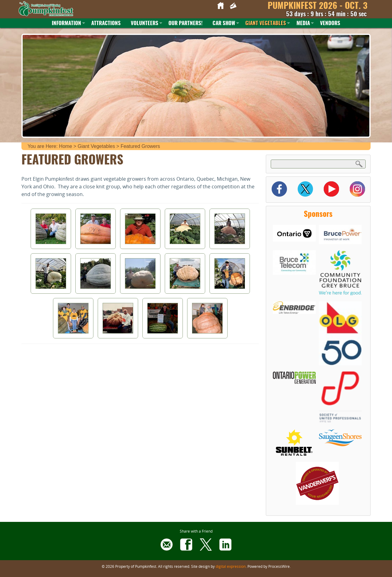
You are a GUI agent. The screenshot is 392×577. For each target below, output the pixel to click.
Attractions (106, 23)
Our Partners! (185, 23)
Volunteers (145, 23)
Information (66, 23)
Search (359, 164)
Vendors (330, 23)
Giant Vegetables (266, 23)
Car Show (224, 23)
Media (303, 23)
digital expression (231, 566)
